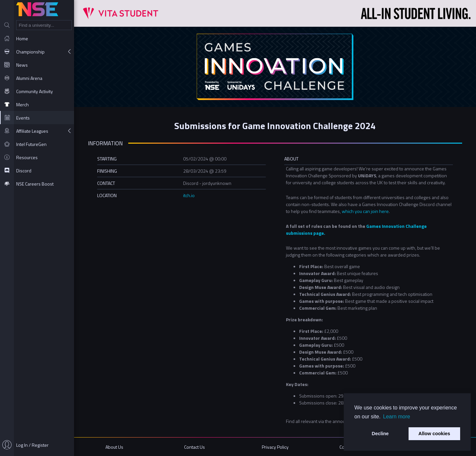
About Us (114, 447)
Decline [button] (380, 434)
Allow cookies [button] (434, 434)
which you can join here (365, 211)
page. (319, 233)
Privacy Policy (275, 447)
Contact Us (195, 447)
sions (307, 233)
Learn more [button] (397, 417)
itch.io (189, 195)
